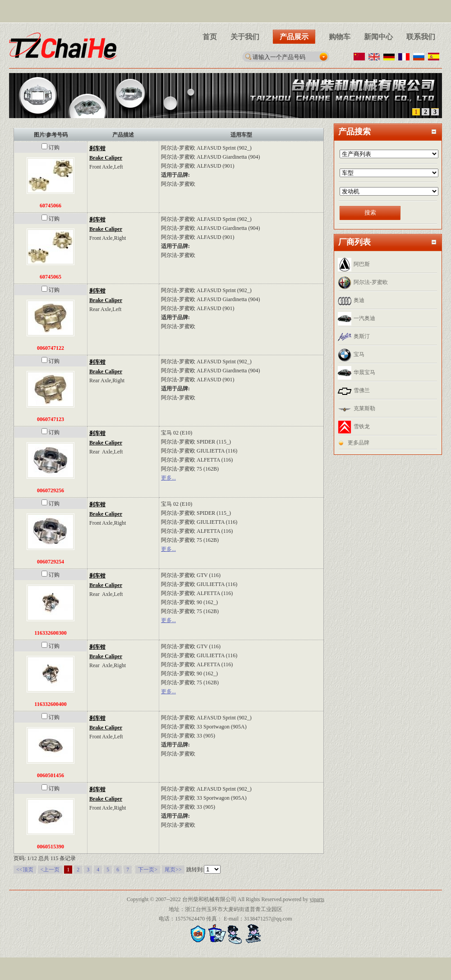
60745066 (51, 206)
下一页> (148, 870)
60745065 (51, 277)
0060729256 (51, 490)
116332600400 (50, 704)
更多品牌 (359, 443)
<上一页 (50, 870)
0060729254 (51, 562)
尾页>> (173, 870)
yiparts (317, 899)
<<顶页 (25, 870)
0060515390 (51, 847)
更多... (168, 478)
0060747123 (51, 419)
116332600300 (50, 633)
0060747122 (51, 348)
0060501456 (51, 775)
